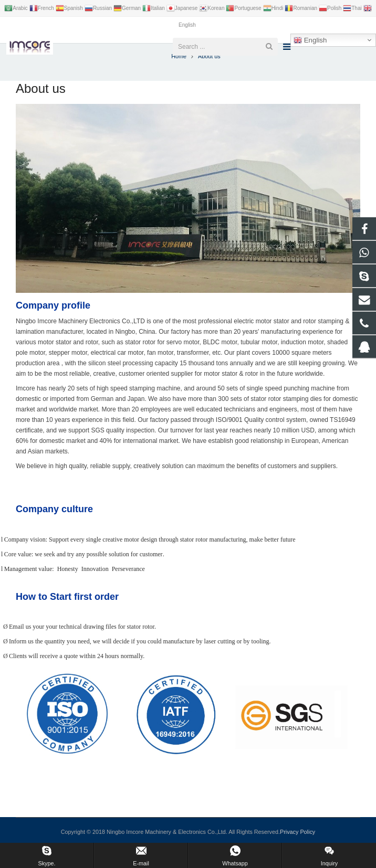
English (310, 40)
